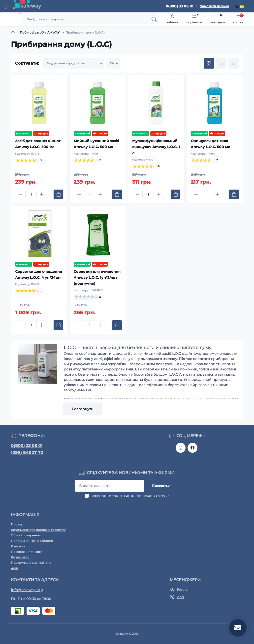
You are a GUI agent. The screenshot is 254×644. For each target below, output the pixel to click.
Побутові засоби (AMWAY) (40, 32)
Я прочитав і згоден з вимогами (130, 496)
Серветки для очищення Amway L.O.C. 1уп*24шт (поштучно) (97, 278)
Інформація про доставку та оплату (38, 530)
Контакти (18, 546)
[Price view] (234, 63)
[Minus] (20, 194)
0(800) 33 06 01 (27, 446)
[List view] (221, 63)
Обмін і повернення (26, 535)
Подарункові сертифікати (31, 563)
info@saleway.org (27, 590)
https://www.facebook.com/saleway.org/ (192, 448)
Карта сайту (20, 557)
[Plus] (42, 194)
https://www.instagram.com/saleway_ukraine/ (181, 448)
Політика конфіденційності (124, 496)
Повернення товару (26, 552)
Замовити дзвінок (215, 6)
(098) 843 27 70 (27, 453)
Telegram (184, 589)
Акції (15, 568)
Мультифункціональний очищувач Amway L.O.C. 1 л (156, 147)
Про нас (17, 524)
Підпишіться (161, 486)
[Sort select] (74, 63)
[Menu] (6, 6)
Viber (180, 597)
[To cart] (58, 194)
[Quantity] (31, 194)
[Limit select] (113, 63)
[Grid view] (209, 63)
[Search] (154, 19)
